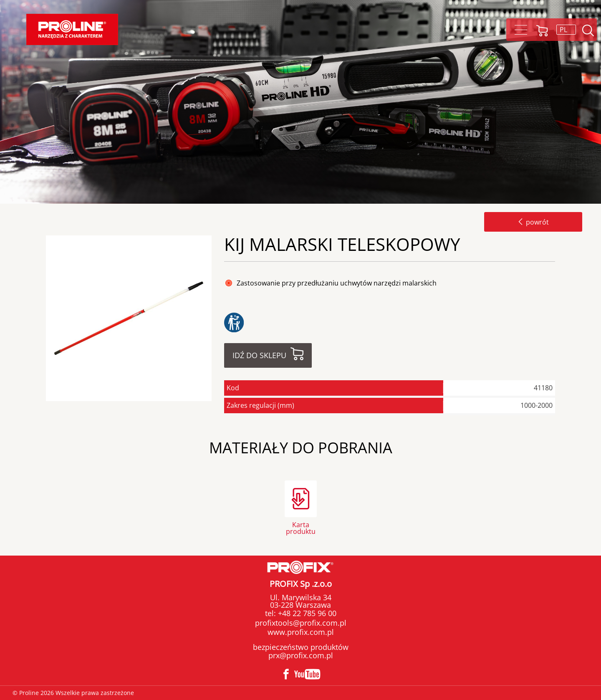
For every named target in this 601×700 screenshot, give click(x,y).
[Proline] (72, 29)
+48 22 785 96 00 (306, 613)
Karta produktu (301, 527)
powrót (533, 222)
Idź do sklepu (259, 355)
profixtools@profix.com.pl (301, 623)
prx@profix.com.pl (301, 655)
